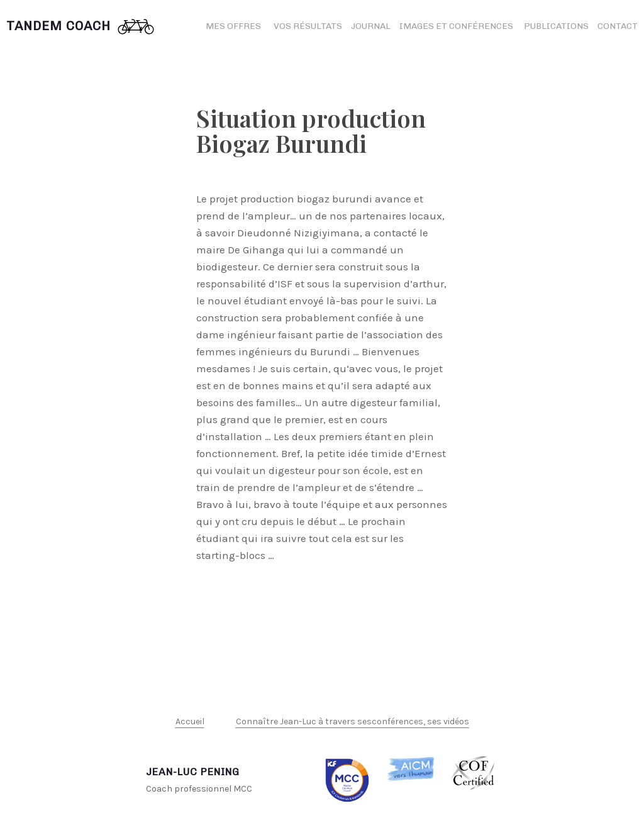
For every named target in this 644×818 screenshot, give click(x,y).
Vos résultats (308, 26)
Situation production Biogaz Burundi (311, 130)
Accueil (190, 721)
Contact (618, 26)
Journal (371, 26)
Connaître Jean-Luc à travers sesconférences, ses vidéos (353, 721)
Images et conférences (457, 26)
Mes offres (233, 26)
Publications (556, 26)
